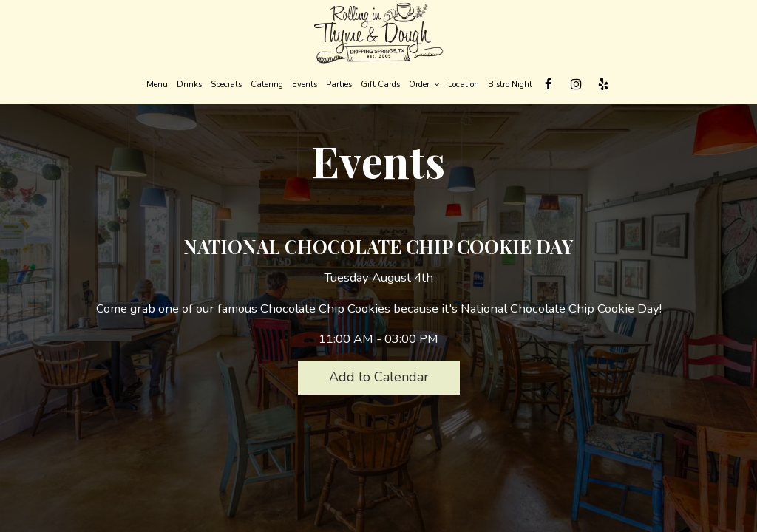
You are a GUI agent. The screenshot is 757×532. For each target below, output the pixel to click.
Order (424, 85)
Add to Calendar (379, 377)
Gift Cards (380, 85)
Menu (157, 85)
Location (464, 85)
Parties (339, 85)
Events (305, 85)
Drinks (189, 85)
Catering (267, 85)
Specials (226, 85)
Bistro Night (510, 85)
